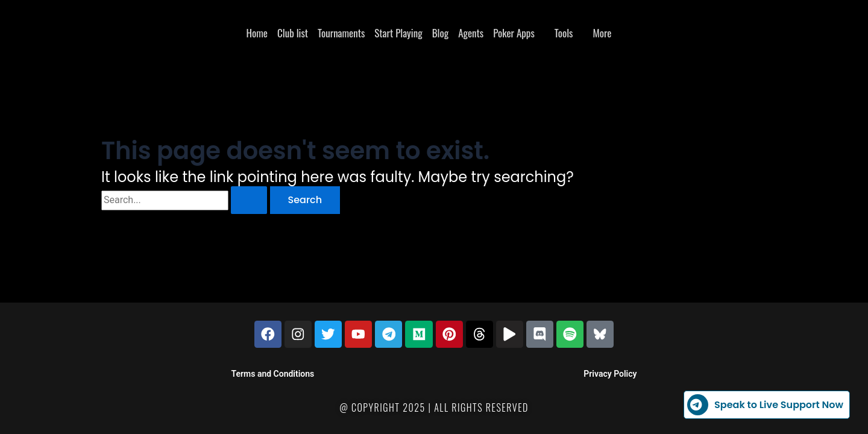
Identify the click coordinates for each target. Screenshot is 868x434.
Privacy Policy (610, 374)
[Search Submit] (249, 200)
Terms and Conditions (273, 374)
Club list (293, 33)
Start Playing (398, 33)
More (602, 33)
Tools (564, 33)
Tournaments (341, 33)
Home (257, 33)
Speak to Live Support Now (765, 405)
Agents (471, 33)
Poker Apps (514, 33)
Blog (441, 33)
